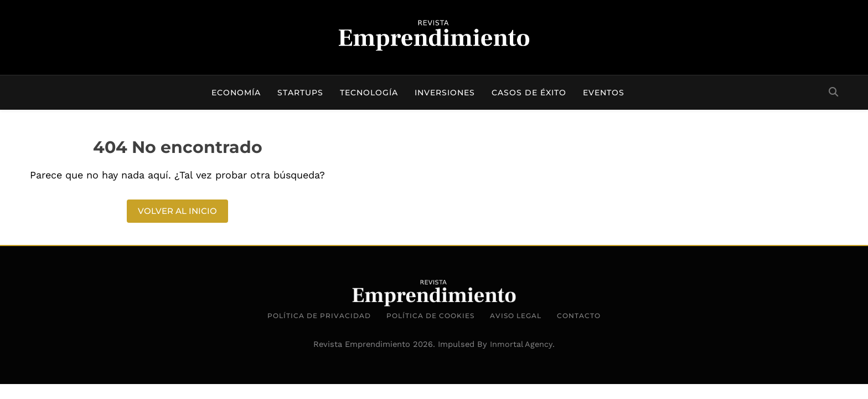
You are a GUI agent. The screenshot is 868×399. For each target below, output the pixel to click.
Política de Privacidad (319, 316)
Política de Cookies (430, 316)
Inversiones (445, 93)
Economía (236, 93)
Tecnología (369, 93)
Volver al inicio (177, 211)
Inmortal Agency (521, 344)
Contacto (579, 316)
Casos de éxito (529, 93)
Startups (300, 93)
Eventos (604, 93)
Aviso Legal (516, 316)
